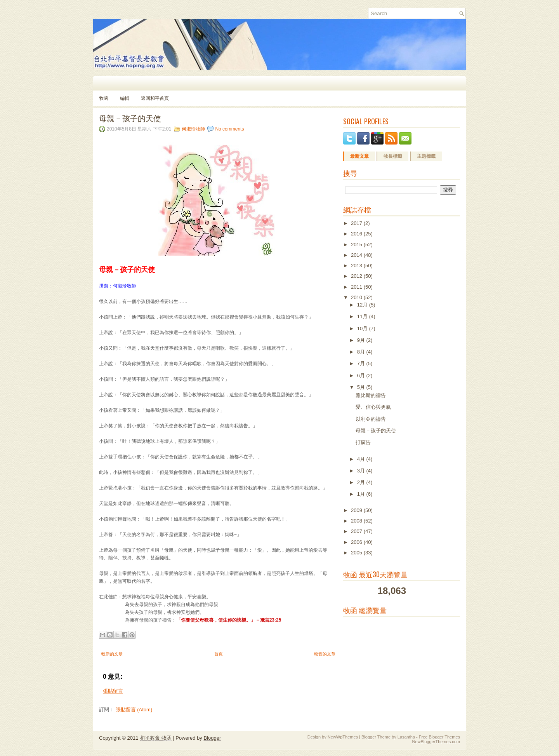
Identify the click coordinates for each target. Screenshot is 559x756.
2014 (357, 255)
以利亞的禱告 (371, 419)
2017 (357, 223)
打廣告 (363, 442)
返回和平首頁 (155, 98)
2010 (357, 297)
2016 (357, 234)
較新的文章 (112, 654)
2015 (357, 245)
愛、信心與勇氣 (373, 407)
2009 (357, 510)
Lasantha (406, 737)
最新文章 (359, 156)
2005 (357, 553)
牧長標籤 (393, 156)
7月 (362, 363)
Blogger (212, 738)
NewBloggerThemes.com (436, 742)
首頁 (219, 654)
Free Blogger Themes (439, 737)
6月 (362, 375)
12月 (363, 305)
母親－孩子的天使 (130, 118)
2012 (357, 276)
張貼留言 (113, 691)
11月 (363, 316)
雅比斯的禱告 (371, 395)
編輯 (125, 98)
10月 (363, 328)
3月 (362, 471)
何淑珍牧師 (193, 129)
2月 (362, 482)
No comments (229, 129)
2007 (357, 531)
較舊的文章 (325, 654)
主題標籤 (426, 156)
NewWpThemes (343, 737)
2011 (357, 287)
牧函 (104, 98)
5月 (362, 387)
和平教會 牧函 (156, 738)
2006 (357, 542)
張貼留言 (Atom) (134, 710)
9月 (362, 340)
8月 (362, 352)
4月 (362, 459)
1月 (362, 494)
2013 (357, 266)
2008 (357, 521)
